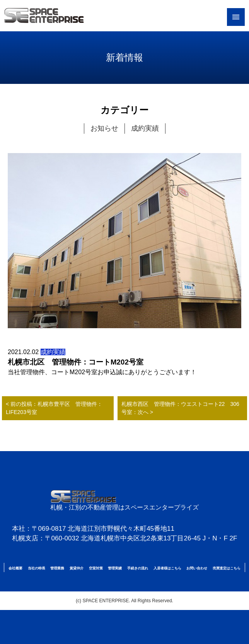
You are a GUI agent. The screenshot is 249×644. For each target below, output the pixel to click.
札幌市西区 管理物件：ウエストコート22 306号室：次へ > (180, 408)
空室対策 (96, 568)
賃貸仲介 (77, 568)
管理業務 (57, 568)
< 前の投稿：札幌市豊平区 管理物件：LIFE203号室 (54, 408)
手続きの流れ (138, 568)
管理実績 (115, 568)
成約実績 (145, 128)
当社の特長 (37, 568)
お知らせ (104, 128)
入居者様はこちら (167, 568)
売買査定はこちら (227, 568)
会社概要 (15, 568)
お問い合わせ (197, 568)
